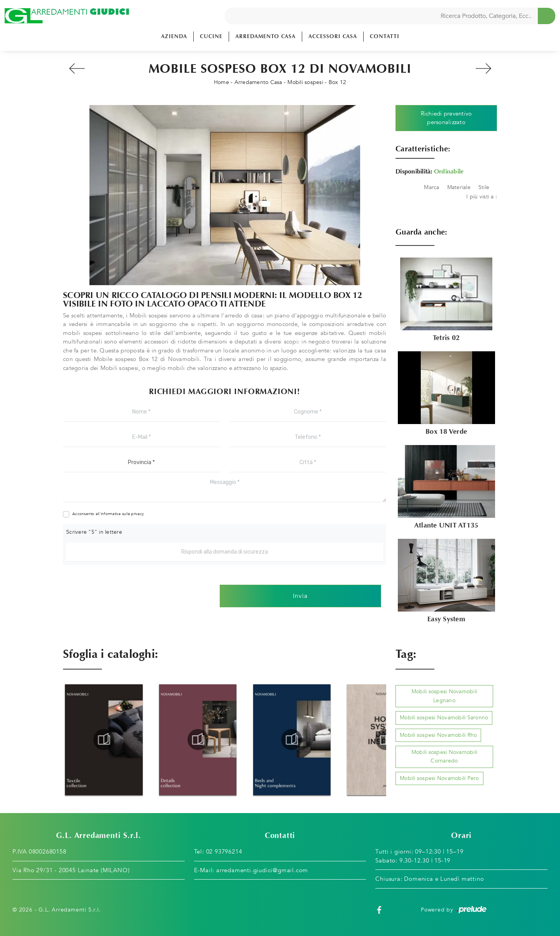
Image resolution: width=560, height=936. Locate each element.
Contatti (385, 36)
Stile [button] (484, 187)
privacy (137, 514)
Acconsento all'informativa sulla (108, 514)
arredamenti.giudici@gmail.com (262, 870)
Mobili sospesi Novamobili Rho (438, 735)
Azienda (174, 36)
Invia (300, 596)
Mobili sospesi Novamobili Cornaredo (444, 756)
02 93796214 (224, 852)
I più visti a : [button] (482, 197)
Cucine (211, 36)
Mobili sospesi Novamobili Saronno (444, 718)
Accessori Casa (333, 36)
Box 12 (338, 82)
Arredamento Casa (265, 36)
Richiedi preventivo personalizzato (446, 118)
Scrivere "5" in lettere (94, 532)
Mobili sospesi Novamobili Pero (439, 778)
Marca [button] (431, 187)
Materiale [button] (459, 187)
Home (221, 82)
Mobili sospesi (305, 82)
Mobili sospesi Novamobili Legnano (444, 696)
